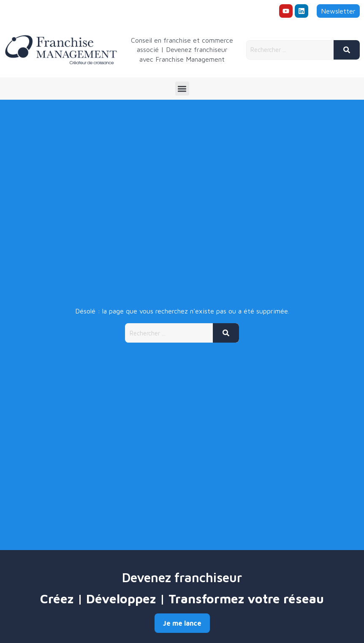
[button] (182, 89)
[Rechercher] (347, 50)
